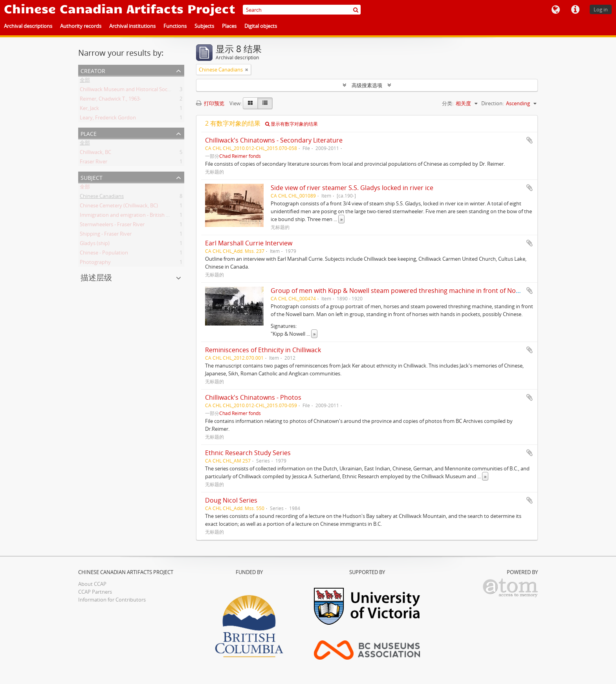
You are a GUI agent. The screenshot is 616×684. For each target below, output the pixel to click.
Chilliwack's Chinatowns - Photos (253, 397)
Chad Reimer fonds (240, 156)
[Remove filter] (247, 69)
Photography (95, 263)
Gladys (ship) (95, 245)
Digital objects (261, 26)
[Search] (302, 10)
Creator (93, 70)
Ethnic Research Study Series (248, 453)
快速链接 (575, 10)
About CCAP (92, 584)
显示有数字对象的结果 (291, 124)
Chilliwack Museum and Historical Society (128, 91)
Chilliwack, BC (95, 154)
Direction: (492, 103)
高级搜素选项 (367, 85)
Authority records (81, 26)
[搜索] (356, 10)
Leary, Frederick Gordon (108, 119)
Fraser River (93, 163)
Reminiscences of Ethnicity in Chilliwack (263, 350)
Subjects (204, 26)
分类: (448, 103)
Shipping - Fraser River (106, 235)
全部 (85, 81)
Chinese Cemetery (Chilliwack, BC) (119, 207)
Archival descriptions (28, 26)
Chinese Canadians (102, 198)
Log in (601, 9)
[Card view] (250, 103)
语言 (555, 10)
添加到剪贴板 (530, 140)
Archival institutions (132, 26)
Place (89, 133)
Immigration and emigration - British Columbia (134, 216)
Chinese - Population (104, 254)
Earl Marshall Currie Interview (249, 243)
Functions (175, 26)
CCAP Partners (95, 592)
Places (229, 26)
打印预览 (210, 103)
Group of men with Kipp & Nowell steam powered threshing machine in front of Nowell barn (407, 291)
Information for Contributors (112, 600)
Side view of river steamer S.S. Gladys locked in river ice (352, 188)
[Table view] (265, 103)
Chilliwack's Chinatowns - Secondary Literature (274, 140)
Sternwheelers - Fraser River (112, 226)
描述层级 (96, 277)
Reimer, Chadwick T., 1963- (110, 100)
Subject (92, 177)
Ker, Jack (89, 110)
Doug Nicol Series (231, 500)
